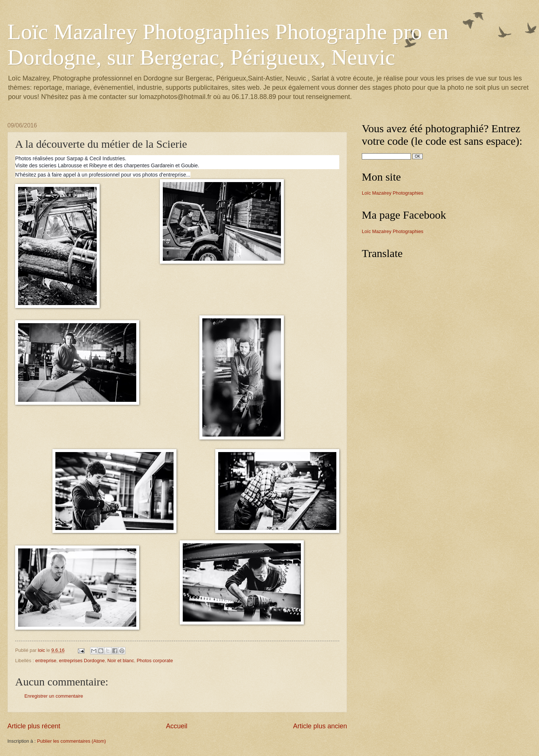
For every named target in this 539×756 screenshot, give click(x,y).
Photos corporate (155, 661)
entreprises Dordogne (82, 661)
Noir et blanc (121, 661)
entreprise (46, 661)
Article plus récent (34, 726)
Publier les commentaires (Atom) (71, 741)
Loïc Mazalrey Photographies (393, 193)
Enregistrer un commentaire (54, 696)
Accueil (176, 726)
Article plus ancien (320, 726)
